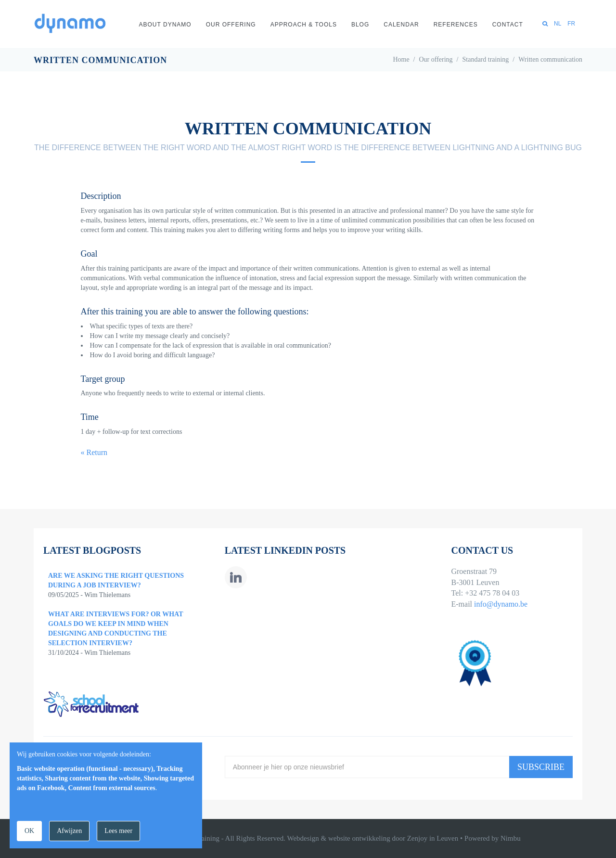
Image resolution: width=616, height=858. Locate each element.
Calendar (401, 25)
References (456, 25)
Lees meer (118, 831)
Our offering (231, 25)
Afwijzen (69, 831)
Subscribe (541, 767)
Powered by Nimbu (493, 838)
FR (571, 24)
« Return (94, 452)
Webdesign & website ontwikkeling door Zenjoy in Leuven (372, 838)
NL (558, 24)
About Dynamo (165, 25)
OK (29, 831)
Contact (508, 25)
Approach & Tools (304, 25)
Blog (360, 25)
